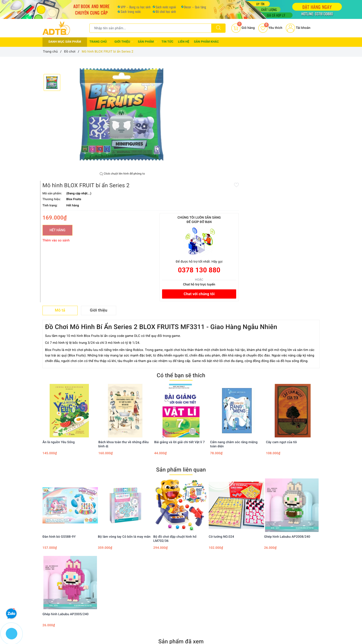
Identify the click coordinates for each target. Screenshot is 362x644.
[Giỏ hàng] (243, 28)
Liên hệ (184, 42)
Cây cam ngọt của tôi (281, 321)
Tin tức (168, 42)
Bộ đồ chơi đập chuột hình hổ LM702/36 (175, 417)
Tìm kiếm (214, 565)
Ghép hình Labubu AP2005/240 (66, 493)
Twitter (168, 538)
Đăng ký (213, 578)
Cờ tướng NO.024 (221, 415)
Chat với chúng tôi (293, 171)
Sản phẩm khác (206, 42)
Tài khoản (298, 28)
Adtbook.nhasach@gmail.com (75, 604)
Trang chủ (100, 42)
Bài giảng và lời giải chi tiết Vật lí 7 (179, 321)
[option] (122, 114)
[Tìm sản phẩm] (150, 28)
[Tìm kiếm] (218, 28)
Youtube (192, 538)
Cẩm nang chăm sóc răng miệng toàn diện (234, 323)
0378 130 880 (293, 147)
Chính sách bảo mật (175, 565)
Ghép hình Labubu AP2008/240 (287, 415)
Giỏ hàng (213, 585)
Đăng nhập (215, 572)
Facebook (142, 538)
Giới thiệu (124, 42)
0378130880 (60, 618)
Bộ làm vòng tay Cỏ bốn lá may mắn (124, 415)
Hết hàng (199, 107)
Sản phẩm (147, 42)
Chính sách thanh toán (176, 572)
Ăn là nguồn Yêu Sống (59, 321)
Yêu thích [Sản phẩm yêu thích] (270, 28)
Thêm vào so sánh (197, 118)
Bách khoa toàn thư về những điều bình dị (124, 323)
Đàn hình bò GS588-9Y (59, 415)
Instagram (219, 538)
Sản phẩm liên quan (181, 348)
